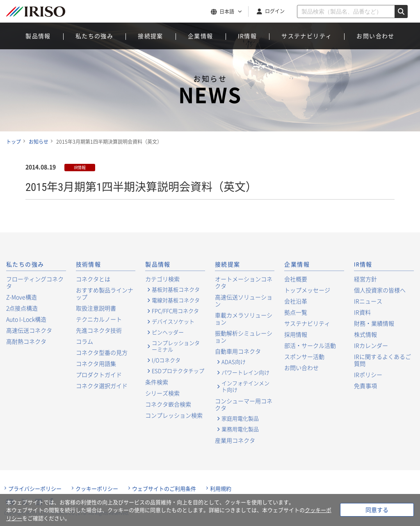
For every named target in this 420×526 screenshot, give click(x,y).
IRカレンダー (371, 345)
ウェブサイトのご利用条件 (164, 489)
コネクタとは (93, 279)
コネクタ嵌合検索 (168, 404)
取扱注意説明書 (96, 308)
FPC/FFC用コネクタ (175, 311)
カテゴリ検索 (162, 279)
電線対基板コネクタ (176, 300)
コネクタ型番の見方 (102, 352)
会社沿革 (296, 301)
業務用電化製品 (240, 429)
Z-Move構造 (22, 297)
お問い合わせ (375, 36)
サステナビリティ (307, 36)
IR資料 (362, 312)
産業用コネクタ (235, 440)
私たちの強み (94, 36)
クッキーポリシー (97, 489)
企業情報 (201, 36)
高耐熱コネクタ (26, 341)
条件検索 (157, 382)
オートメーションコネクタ (244, 282)
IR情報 (248, 36)
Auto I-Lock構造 (26, 319)
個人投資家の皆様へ (380, 290)
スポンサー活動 (304, 356)
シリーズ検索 (162, 393)
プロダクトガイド (99, 374)
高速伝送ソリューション (244, 300)
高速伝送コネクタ (29, 330)
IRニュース (368, 301)
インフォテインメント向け (245, 386)
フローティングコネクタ (35, 282)
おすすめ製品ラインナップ (105, 293)
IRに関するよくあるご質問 (382, 360)
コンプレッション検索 (174, 415)
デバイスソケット (173, 322)
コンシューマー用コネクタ (244, 404)
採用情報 (296, 334)
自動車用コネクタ (238, 351)
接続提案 (151, 36)
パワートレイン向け (245, 372)
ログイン (275, 11)
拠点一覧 (296, 312)
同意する (377, 510)
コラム (84, 341)
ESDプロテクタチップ (178, 371)
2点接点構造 (22, 308)
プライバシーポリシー (35, 489)
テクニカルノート (99, 319)
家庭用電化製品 (240, 418)
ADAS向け (234, 362)
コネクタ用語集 (96, 363)
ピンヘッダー (168, 332)
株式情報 (365, 334)
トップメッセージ (307, 290)
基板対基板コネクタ (176, 289)
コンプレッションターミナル (176, 346)
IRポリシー (368, 374)
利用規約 (221, 489)
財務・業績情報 (374, 323)
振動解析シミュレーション (244, 337)
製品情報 (38, 36)
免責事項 (365, 386)
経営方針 (365, 279)
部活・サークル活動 (310, 345)
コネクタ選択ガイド (102, 386)
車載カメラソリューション (244, 318)
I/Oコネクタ (166, 360)
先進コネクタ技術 (99, 330)
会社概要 (296, 279)
